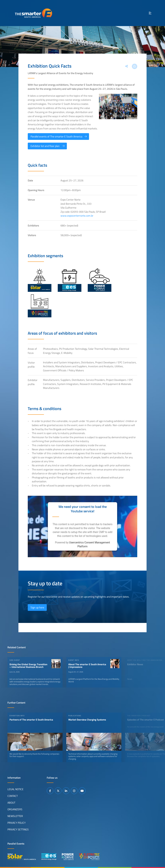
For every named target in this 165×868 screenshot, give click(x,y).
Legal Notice (15, 789)
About (11, 803)
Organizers (15, 809)
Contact (13, 796)
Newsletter (15, 816)
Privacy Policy (17, 823)
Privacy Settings (18, 829)
